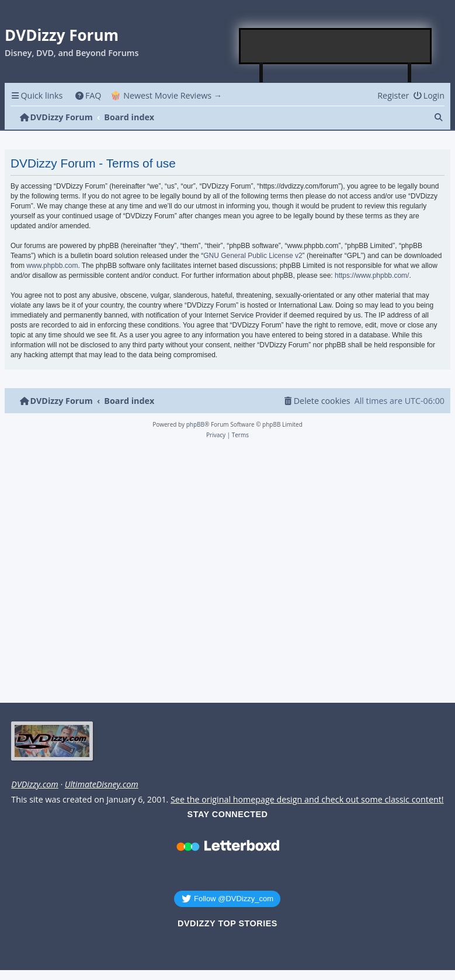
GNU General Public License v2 (253, 256)
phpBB (195, 424)
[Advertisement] (336, 46)
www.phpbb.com (52, 266)
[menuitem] (88, 95)
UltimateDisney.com (102, 784)
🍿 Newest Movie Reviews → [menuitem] (166, 95)
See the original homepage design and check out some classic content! (307, 800)
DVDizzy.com (34, 784)
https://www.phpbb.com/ (372, 275)
